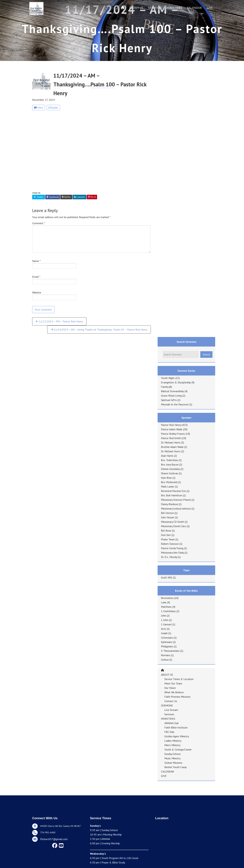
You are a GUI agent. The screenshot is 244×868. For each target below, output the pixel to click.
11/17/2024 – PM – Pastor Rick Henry (59, 321)
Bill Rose (166, 531)
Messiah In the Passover (175, 404)
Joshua (165, 660)
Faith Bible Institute (176, 727)
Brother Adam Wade (172, 447)
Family (165, 387)
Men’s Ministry (172, 745)
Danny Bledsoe (169, 504)
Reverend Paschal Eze (173, 491)
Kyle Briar (166, 478)
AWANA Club (171, 723)
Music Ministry (172, 758)
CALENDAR (194, 8)
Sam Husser (168, 517)
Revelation (167, 598)
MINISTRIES (174, 8)
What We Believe (174, 692)
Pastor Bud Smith (171, 438)
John (164, 616)
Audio (53, 108)
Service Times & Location (179, 679)
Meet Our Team (173, 683)
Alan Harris (167, 456)
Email (36, 277)
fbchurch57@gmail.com (54, 839)
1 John (165, 620)
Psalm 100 (141, 29)
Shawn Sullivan (170, 473)
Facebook (53, 197)
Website (37, 292)
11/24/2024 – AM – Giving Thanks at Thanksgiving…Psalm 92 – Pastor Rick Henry (99, 330)
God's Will (167, 577)
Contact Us (171, 701)
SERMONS (155, 8)
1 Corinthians (168, 611)
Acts (164, 629)
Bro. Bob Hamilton (172, 495)
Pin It (92, 197)
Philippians (167, 646)
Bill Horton (167, 513)
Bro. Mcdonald (169, 482)
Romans (166, 655)
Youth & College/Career (178, 749)
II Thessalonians (170, 651)
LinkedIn (79, 197)
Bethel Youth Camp (176, 767)
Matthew (166, 607)
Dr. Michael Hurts (171, 451)
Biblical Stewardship (172, 391)
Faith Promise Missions (177, 697)
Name (36, 261)
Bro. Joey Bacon (170, 464)
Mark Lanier (168, 486)
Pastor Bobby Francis (173, 434)
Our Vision (170, 688)
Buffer (66, 197)
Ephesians (167, 642)
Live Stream (171, 710)
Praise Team (168, 539)
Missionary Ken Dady (172, 553)
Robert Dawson (170, 544)
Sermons (169, 714)
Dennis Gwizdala (170, 469)
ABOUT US (136, 8)
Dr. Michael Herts (171, 442)
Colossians (167, 638)
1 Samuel (166, 624)
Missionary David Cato (174, 526)
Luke (164, 602)
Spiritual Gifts (169, 400)
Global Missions (173, 763)
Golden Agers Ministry (177, 736)
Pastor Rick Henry (171, 425)
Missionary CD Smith (172, 522)
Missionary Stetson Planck (176, 500)
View (39, 108)
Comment (39, 223)
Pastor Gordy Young (172, 548)
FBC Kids (169, 732)
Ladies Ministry (173, 741)
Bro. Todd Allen (170, 460)
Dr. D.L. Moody (169, 557)
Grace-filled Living (171, 396)
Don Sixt (166, 535)
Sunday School (172, 754)
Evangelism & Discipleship (176, 382)
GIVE (210, 8)
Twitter (39, 197)
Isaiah (164, 633)
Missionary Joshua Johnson (176, 509)
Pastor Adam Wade (172, 429)
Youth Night (168, 378)
